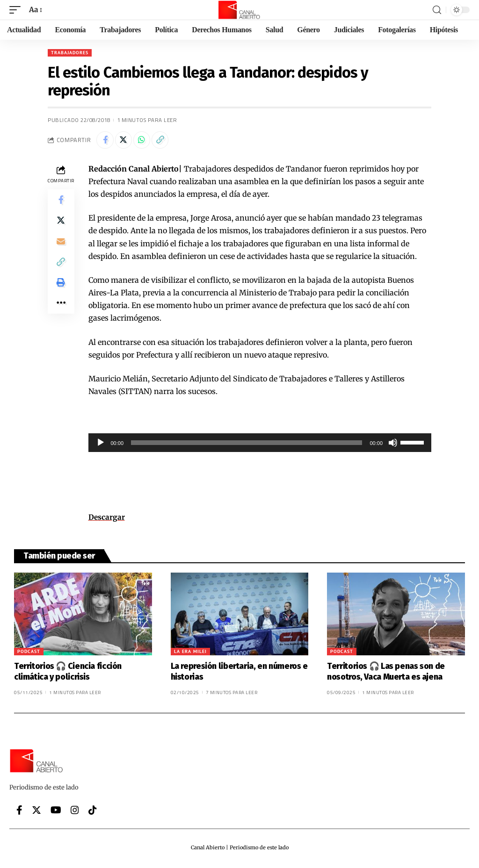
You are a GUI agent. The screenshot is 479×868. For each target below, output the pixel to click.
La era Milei (190, 653)
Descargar (107, 519)
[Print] (61, 292)
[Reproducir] (101, 444)
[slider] (247, 444)
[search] (437, 10)
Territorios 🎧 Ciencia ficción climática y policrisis (68, 673)
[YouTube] (56, 812)
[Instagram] (75, 812)
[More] (61, 315)
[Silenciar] (393, 444)
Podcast (29, 653)
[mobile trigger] (17, 10)
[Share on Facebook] (106, 141)
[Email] (61, 247)
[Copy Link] (166, 141)
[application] (260, 444)
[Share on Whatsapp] (146, 141)
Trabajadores (70, 53)
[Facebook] (19, 812)
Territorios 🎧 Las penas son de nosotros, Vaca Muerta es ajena (386, 673)
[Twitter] (36, 812)
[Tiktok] (93, 812)
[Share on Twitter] (126, 141)
